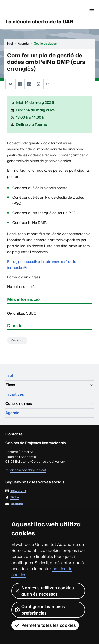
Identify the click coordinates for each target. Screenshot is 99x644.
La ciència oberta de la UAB (39, 22)
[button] (10, 84)
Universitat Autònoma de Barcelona (27, 9)
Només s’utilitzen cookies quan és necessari (44, 591)
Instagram (18, 491)
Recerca (17, 340)
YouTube (17, 504)
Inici (9, 376)
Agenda (12, 413)
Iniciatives (15, 394)
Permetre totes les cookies (45, 625)
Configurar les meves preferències (40, 610)
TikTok (15, 498)
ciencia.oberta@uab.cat (28, 470)
